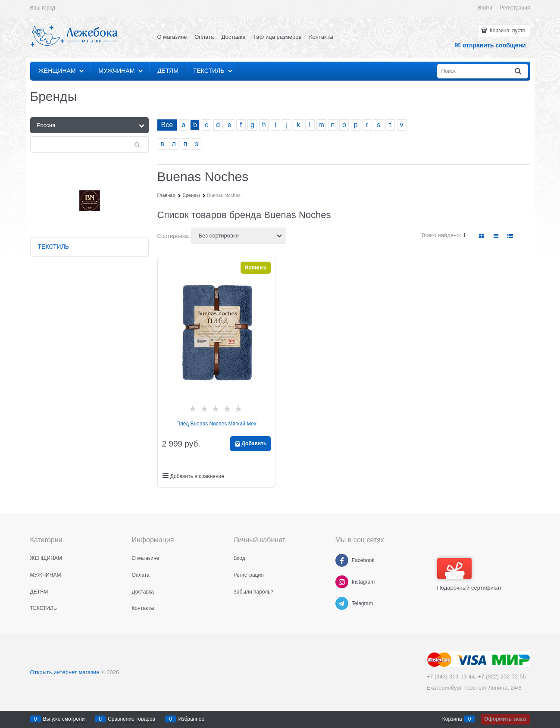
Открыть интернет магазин (65, 672)
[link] (482, 236)
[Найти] (518, 71)
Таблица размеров (277, 37)
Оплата (204, 37)
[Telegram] (342, 603)
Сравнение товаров (131, 719)
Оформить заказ (505, 719)
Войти (485, 8)
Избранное (191, 719)
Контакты (321, 37)
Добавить (254, 444)
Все (167, 125)
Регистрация (515, 8)
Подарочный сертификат (469, 574)
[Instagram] (342, 582)
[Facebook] (342, 560)
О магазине (172, 37)
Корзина (452, 719)
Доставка (234, 37)
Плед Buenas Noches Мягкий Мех (216, 424)
